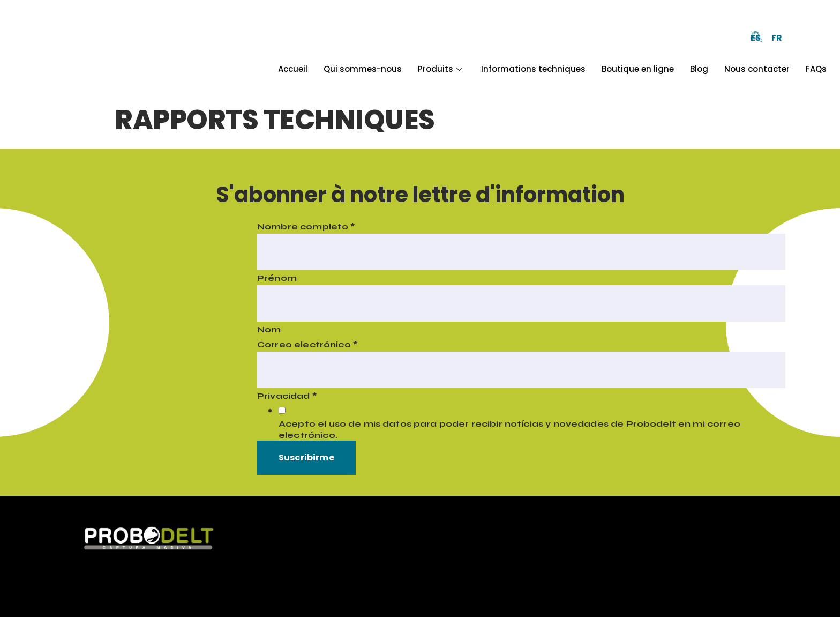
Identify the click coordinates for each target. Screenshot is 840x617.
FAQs (816, 69)
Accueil (293, 69)
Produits (441, 69)
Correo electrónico (307, 344)
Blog (699, 69)
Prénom (277, 278)
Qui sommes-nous (363, 69)
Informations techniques (533, 69)
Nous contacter (757, 69)
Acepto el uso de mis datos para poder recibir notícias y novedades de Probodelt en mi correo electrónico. (509, 429)
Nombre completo (306, 226)
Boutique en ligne (638, 69)
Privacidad (287, 396)
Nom (269, 329)
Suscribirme (306, 458)
